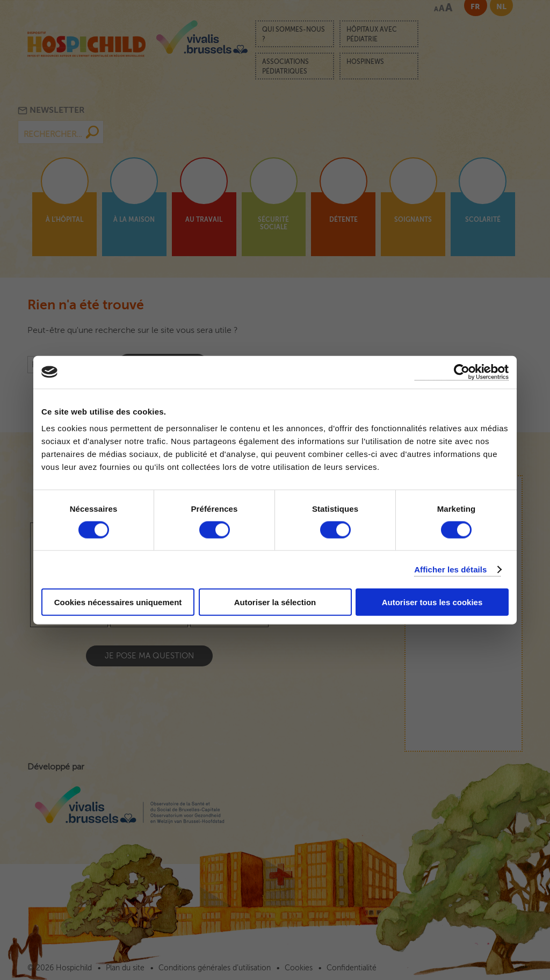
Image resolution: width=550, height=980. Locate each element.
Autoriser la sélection (275, 602)
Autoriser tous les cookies (432, 602)
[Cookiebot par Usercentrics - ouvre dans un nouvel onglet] (462, 372)
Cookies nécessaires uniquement (118, 602)
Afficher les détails (450, 569)
